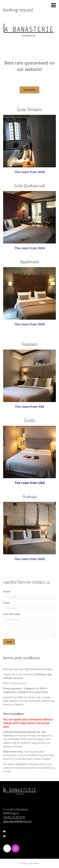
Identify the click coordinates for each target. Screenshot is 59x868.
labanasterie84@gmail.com (17, 821)
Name (7, 591)
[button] (29, 90)
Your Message (12, 614)
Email (6, 603)
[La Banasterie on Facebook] (7, 848)
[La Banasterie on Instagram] (15, 848)
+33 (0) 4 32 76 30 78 (14, 817)
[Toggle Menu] (53, 5)
